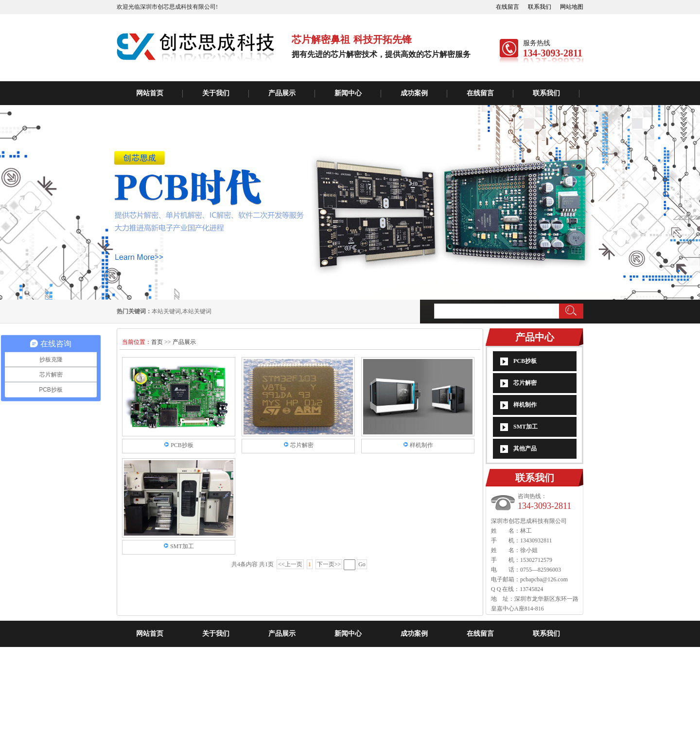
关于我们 (216, 93)
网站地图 (572, 7)
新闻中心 (348, 93)
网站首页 (150, 93)
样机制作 (525, 405)
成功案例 (414, 93)
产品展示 (282, 93)
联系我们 (540, 7)
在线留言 (507, 7)
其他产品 (525, 449)
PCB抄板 (525, 361)
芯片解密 (525, 383)
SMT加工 (525, 427)
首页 (158, 342)
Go (362, 564)
